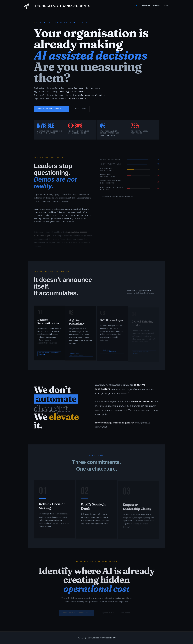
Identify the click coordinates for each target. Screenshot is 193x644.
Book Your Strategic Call (51, 109)
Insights (158, 6)
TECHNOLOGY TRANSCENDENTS (62, 6)
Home (139, 6)
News (167, 6)
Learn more (81, 109)
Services (148, 6)
